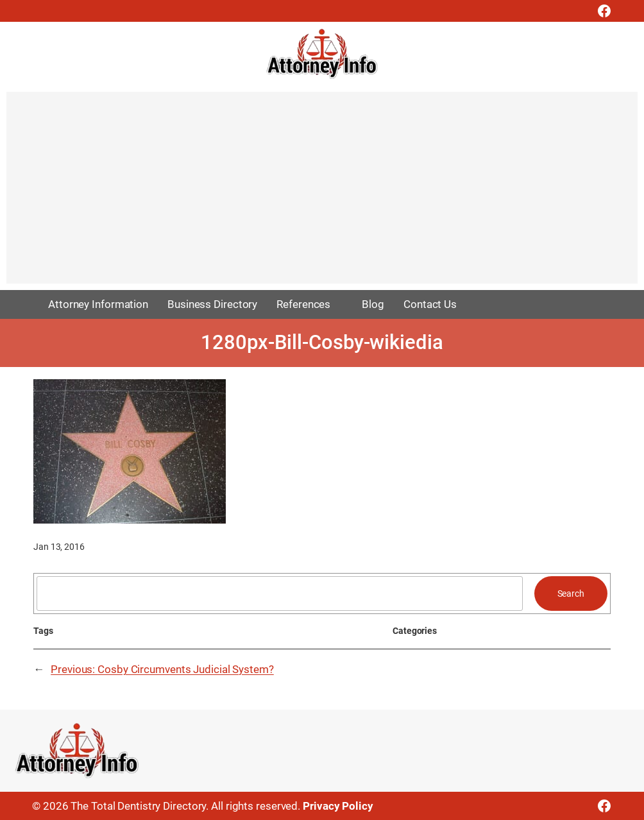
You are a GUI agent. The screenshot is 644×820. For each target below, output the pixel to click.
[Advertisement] (322, 194)
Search (571, 594)
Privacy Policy (338, 806)
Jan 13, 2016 (59, 547)
